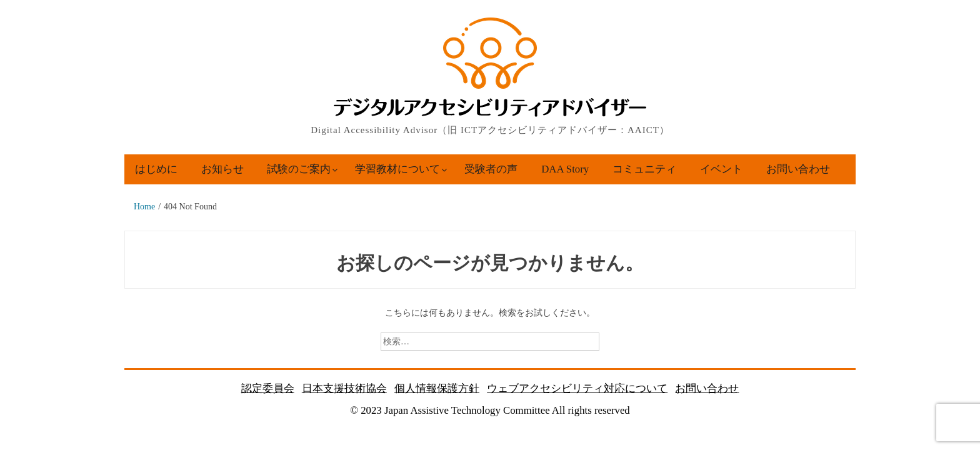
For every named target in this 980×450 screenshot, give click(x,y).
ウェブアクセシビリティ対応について (577, 388)
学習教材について (397, 169)
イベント (721, 169)
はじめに (156, 169)
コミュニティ (644, 169)
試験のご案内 (299, 169)
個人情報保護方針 (437, 388)
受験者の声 (491, 169)
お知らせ (222, 169)
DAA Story (565, 169)
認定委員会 (268, 388)
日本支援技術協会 (344, 388)
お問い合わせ (798, 169)
